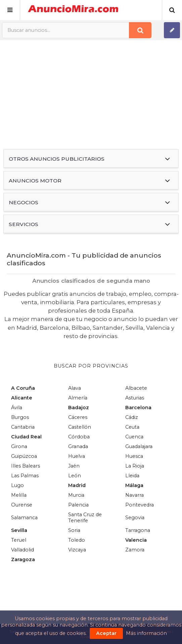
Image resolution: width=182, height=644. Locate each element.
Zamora (135, 550)
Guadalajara (139, 446)
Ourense (22, 505)
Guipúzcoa (24, 456)
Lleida (132, 476)
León (75, 476)
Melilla (19, 495)
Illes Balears (26, 466)
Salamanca (24, 518)
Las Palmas (25, 476)
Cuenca (134, 437)
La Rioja (135, 466)
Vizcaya (77, 550)
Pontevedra (140, 505)
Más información (146, 633)
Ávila (17, 408)
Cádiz (132, 417)
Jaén (74, 466)
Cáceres (78, 417)
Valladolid (22, 550)
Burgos (20, 417)
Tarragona (138, 530)
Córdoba (79, 437)
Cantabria (23, 427)
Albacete (136, 388)
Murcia (76, 495)
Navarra (134, 495)
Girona (19, 446)
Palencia (78, 505)
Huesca (134, 456)
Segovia (135, 518)
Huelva (77, 456)
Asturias (135, 398)
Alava (75, 388)
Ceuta (132, 427)
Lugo (17, 485)
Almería (78, 398)
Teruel (19, 540)
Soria (74, 530)
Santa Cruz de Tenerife (85, 518)
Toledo (77, 540)
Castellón (80, 427)
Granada (78, 446)
